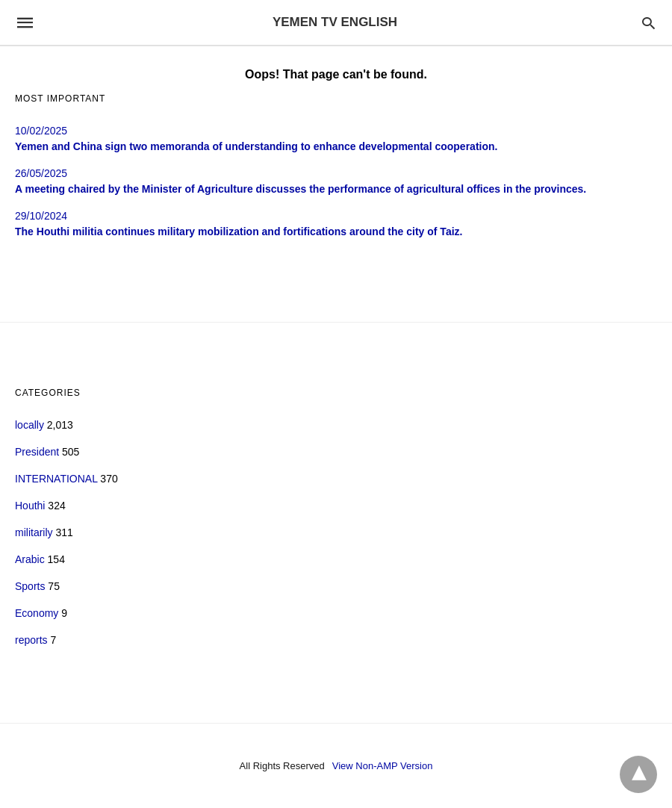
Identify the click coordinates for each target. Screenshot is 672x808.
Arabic (30, 559)
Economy (37, 613)
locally (29, 425)
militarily (34, 532)
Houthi (30, 506)
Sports (30, 586)
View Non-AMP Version (383, 766)
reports (31, 640)
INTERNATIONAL (56, 479)
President (37, 452)
